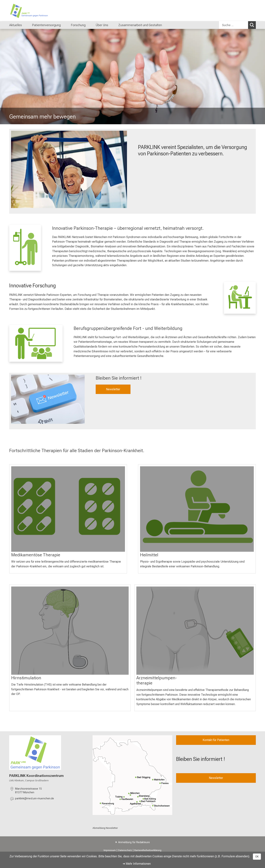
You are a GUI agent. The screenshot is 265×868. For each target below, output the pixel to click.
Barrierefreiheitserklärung (148, 850)
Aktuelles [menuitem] (16, 25)
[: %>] (68, 509)
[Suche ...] (234, 25)
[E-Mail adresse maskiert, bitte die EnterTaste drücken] (35, 799)
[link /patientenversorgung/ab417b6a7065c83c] (25, 248)
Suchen (253, 25)
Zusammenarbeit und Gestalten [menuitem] (140, 25)
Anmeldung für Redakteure (134, 842)
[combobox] (237, 25)
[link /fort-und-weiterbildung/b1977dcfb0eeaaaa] (36, 343)
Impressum (110, 850)
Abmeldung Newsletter (105, 828)
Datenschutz (125, 850)
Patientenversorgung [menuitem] (46, 25)
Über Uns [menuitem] (102, 25)
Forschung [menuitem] (78, 25)
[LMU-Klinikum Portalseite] (31, 11)
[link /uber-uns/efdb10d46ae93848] (132, 775)
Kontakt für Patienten (216, 740)
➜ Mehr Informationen (137, 864)
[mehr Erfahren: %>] (197, 509)
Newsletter (113, 389)
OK (257, 857)
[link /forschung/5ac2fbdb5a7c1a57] (240, 298)
